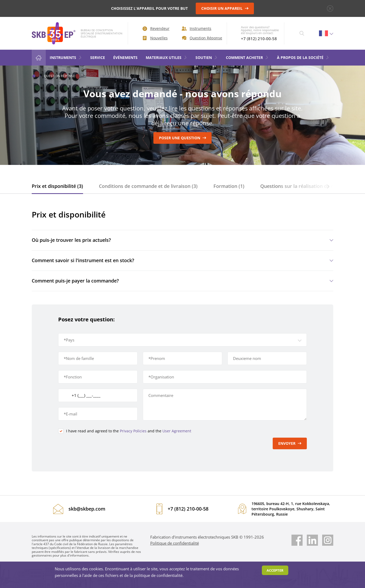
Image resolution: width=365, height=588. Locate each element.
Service (98, 57)
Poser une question (183, 138)
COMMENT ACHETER (247, 57)
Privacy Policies (133, 431)
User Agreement (177, 431)
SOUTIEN (207, 57)
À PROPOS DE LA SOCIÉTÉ (303, 57)
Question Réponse (200, 38)
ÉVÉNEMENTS (125, 57)
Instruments (197, 28)
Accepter (275, 570)
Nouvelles (155, 38)
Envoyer (290, 443)
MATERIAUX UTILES (166, 57)
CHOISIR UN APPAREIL (225, 8)
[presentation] (98, 448)
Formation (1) (229, 186)
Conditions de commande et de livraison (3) (148, 186)
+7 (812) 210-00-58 (259, 39)
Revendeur (156, 28)
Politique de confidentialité (175, 543)
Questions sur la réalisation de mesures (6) (309, 186)
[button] (328, 186)
